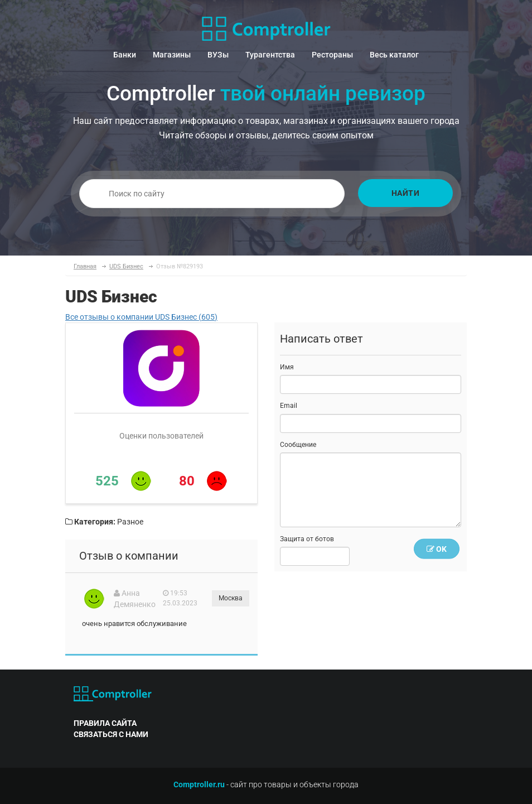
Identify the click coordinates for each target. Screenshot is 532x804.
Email (289, 406)
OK (437, 549)
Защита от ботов (307, 539)
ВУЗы (218, 55)
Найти (406, 193)
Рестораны (332, 55)
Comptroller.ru (199, 784)
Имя (287, 367)
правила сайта (105, 723)
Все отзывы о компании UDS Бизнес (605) (141, 317)
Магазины (172, 55)
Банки (125, 55)
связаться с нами (111, 734)
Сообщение (298, 445)
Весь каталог (394, 55)
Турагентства (270, 55)
